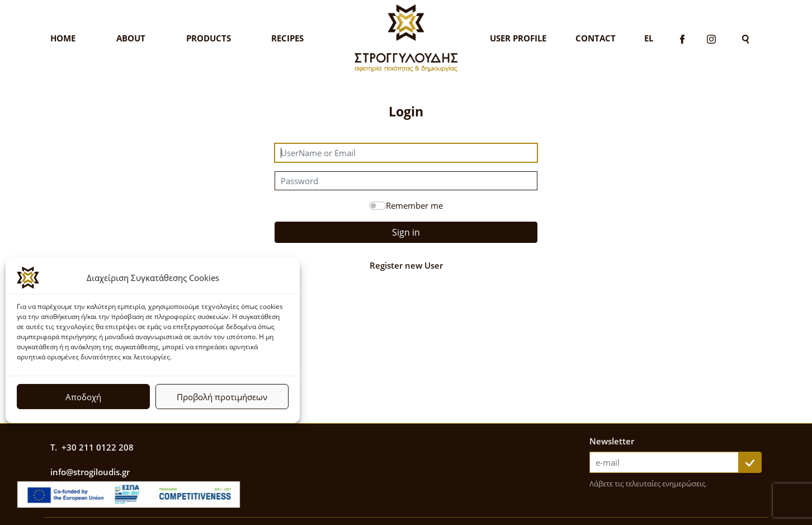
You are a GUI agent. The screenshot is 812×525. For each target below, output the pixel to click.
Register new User (406, 265)
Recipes (287, 38)
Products (209, 38)
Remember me (414, 205)
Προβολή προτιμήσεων (222, 397)
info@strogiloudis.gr (90, 472)
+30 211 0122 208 (98, 447)
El (649, 38)
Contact (596, 38)
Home (63, 38)
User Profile (518, 38)
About (131, 38)
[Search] (745, 38)
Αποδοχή (83, 397)
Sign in (406, 232)
